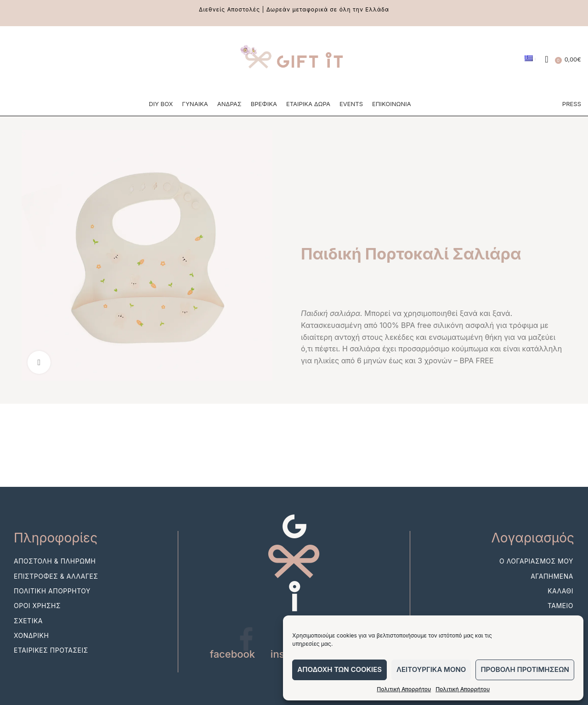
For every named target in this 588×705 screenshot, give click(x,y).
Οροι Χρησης (37, 607)
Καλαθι (560, 592)
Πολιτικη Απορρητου (52, 592)
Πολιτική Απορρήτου (404, 689)
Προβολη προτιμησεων (525, 669)
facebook (233, 656)
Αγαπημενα (552, 578)
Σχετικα (28, 622)
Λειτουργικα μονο (431, 669)
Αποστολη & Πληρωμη (55, 563)
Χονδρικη (31, 637)
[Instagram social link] (31, 60)
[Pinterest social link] (49, 60)
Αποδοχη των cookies (339, 669)
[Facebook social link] (14, 60)
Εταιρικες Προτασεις (51, 652)
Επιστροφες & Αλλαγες (56, 578)
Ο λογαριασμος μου (536, 563)
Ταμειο (560, 607)
